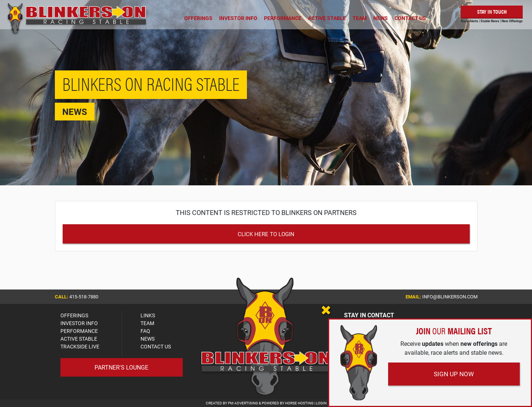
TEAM (147, 323)
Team (360, 18)
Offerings (198, 18)
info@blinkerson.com (450, 297)
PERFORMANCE (79, 331)
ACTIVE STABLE (79, 339)
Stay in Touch (492, 11)
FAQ (145, 331)
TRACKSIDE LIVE (80, 346)
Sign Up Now (454, 374)
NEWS (148, 339)
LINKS (148, 315)
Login (321, 403)
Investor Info (238, 18)
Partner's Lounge (121, 367)
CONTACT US (156, 346)
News (381, 18)
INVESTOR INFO (79, 323)
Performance (283, 18)
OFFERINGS (74, 315)
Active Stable (327, 18)
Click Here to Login (266, 234)
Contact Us (410, 18)
